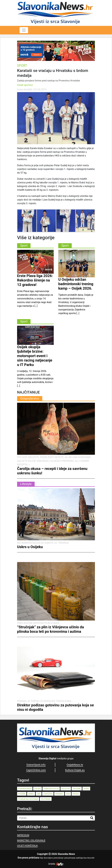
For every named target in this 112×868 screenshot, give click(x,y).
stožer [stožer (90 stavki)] (22, 794)
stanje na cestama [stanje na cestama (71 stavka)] (28, 799)
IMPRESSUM (23, 835)
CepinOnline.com (36, 770)
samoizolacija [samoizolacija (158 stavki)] (51, 789)
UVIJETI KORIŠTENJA (27, 846)
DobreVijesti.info (36, 765)
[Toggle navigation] (24, 30)
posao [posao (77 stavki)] (76, 794)
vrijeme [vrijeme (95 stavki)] (77, 789)
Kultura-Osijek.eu (75, 770)
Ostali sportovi (25, 85)
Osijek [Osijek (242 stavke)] (37, 789)
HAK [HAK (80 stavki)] (68, 794)
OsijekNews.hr (75, 765)
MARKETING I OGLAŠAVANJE (31, 840)
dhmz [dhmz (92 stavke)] (86, 789)
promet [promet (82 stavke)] (59, 794)
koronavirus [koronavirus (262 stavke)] (25, 789)
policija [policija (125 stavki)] (66, 789)
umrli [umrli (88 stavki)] (31, 794)
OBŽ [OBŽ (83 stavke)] (39, 794)
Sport (22, 66)
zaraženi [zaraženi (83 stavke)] (48, 794)
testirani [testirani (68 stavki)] (46, 799)
